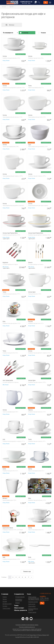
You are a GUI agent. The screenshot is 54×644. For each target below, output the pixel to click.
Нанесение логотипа (33, 602)
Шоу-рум (5, 601)
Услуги (29, 594)
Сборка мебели (32, 606)
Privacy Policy (33, 635)
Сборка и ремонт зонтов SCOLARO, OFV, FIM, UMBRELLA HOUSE (34, 598)
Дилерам (17, 603)
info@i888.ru (43, 596)
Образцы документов (21, 610)
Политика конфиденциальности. (27, 627)
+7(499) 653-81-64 (26, 2)
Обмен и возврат (19, 608)
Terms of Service (42, 635)
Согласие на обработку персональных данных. (27, 625)
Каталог (4, 7)
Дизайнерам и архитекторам (19, 600)
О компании (5, 594)
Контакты (5, 606)
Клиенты (5, 597)
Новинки (43, 33)
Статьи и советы (6, 608)
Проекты (5, 599)
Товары (16, 606)
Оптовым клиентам (20, 597)
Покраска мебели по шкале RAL (33, 609)
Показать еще (27, 572)
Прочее (12, 7)
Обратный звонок (46, 2)
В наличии (25, 33)
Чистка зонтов (32, 604)
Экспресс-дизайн (32, 612)
